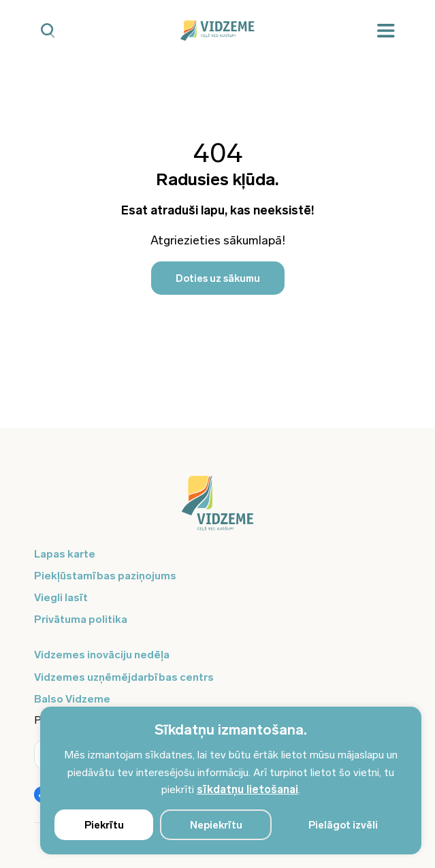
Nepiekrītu (216, 825)
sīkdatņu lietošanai (247, 789)
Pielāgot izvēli (343, 825)
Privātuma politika (81, 619)
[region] (231, 781)
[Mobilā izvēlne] (386, 31)
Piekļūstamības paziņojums (105, 576)
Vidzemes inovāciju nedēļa (102, 655)
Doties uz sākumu (218, 278)
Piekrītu (104, 825)
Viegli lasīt (61, 597)
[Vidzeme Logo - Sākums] (218, 31)
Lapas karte (65, 554)
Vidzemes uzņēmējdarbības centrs (124, 677)
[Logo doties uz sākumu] (218, 510)
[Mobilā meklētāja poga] (48, 31)
